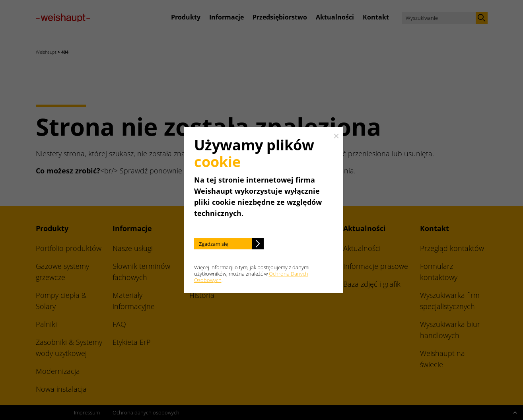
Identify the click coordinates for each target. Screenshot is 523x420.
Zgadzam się (213, 244)
